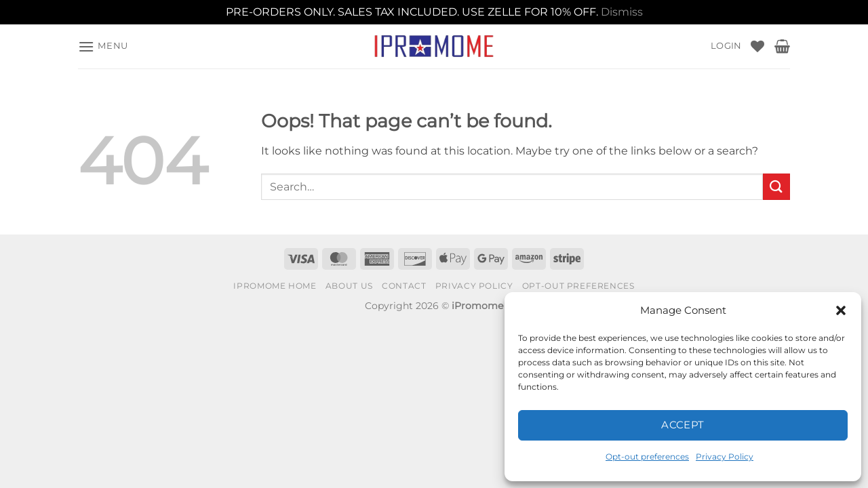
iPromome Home (275, 286)
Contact (404, 286)
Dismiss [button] (622, 12)
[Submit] (776, 187)
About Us (349, 286)
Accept (683, 425)
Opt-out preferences (647, 456)
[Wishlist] (757, 46)
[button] (841, 310)
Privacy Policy (725, 456)
